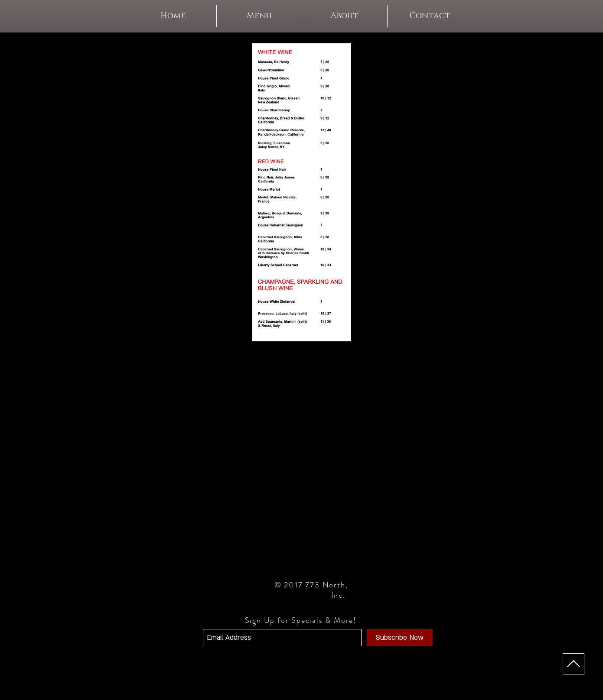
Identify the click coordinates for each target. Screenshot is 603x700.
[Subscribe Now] (400, 638)
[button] (259, 16)
